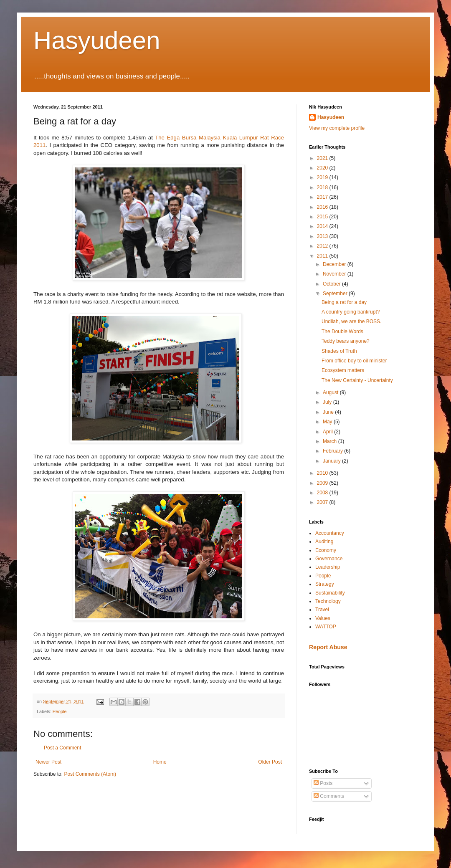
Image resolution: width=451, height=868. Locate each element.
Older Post (270, 762)
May (328, 422)
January (332, 461)
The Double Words (342, 332)
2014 (323, 226)
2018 (323, 187)
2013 (323, 236)
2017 (323, 197)
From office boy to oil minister (354, 361)
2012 (323, 246)
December (335, 264)
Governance (329, 559)
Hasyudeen (97, 40)
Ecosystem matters (343, 370)
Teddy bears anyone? (346, 341)
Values (323, 618)
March (331, 441)
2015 (323, 217)
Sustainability (330, 593)
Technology (328, 601)
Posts (323, 783)
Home (160, 762)
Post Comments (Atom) (90, 774)
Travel (322, 610)
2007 (323, 502)
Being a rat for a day (344, 302)
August (331, 392)
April (328, 432)
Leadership (328, 567)
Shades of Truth (339, 351)
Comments (329, 796)
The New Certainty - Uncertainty (357, 380)
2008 (323, 493)
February (333, 451)
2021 (323, 158)
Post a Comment (62, 748)
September (336, 294)
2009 (323, 483)
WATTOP (326, 627)
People (60, 711)
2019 (323, 177)
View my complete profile (337, 128)
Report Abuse (328, 647)
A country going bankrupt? (351, 312)
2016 (323, 207)
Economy (326, 550)
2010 (323, 473)
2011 (323, 256)
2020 (323, 168)
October (332, 284)
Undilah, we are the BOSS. (351, 321)
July (328, 402)
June (329, 412)
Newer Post (48, 762)
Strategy (325, 584)
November (335, 274)
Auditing (324, 542)
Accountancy (330, 533)
